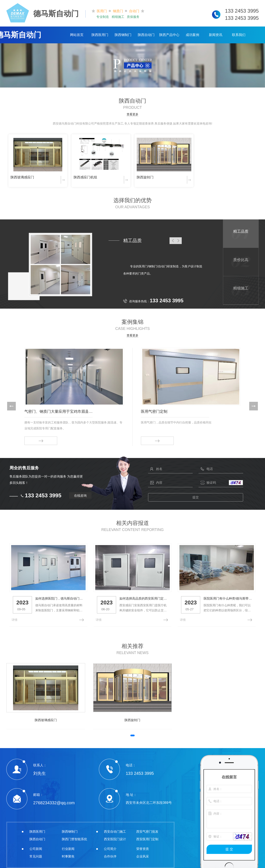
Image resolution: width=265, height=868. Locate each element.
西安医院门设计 (115, 838)
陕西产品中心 (169, 35)
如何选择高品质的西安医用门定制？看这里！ (140, 597)
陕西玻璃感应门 (22, 177)
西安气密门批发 (147, 830)
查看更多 (132, 114)
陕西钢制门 (123, 35)
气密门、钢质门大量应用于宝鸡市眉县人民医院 (58, 411)
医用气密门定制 (154, 411)
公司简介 (110, 847)
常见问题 (36, 855)
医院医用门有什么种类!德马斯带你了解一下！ (222, 597)
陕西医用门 (100, 35)
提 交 (229, 848)
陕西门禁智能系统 (74, 838)
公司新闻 (36, 847)
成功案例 (192, 35)
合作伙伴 (110, 855)
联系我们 (239, 35)
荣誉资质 (143, 847)
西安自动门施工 (115, 830)
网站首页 (77, 35)
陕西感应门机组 (85, 177)
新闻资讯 (216, 35)
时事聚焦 (68, 855)
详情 (15, 618)
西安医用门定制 (147, 838)
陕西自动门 (146, 35)
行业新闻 (68, 847)
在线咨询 (80, 496)
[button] (11, 406)
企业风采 (143, 855)
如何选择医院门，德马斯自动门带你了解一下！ (58, 597)
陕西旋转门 (145, 177)
